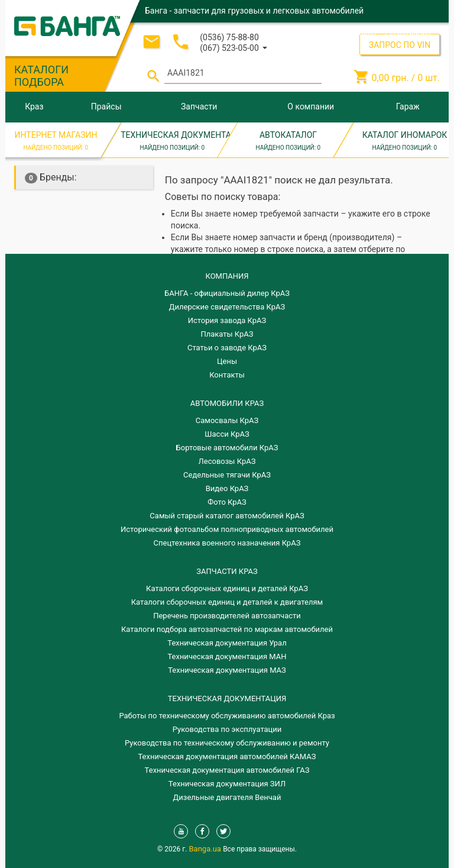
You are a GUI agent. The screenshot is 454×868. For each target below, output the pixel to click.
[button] (234, 47)
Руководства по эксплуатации (227, 729)
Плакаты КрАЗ (227, 334)
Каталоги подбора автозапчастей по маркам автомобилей (227, 629)
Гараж (408, 107)
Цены (227, 361)
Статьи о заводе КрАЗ (227, 348)
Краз (34, 107)
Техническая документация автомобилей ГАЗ (227, 770)
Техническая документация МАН (227, 656)
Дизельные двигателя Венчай (227, 797)
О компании (311, 107)
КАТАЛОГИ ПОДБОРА (41, 76)
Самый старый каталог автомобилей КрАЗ (227, 516)
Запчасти (199, 107)
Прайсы (106, 107)
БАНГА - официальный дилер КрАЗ (227, 293)
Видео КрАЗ (227, 488)
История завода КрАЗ (227, 320)
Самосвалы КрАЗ (227, 420)
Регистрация (408, 32)
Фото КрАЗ (227, 502)
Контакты (227, 375)
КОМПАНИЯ (227, 276)
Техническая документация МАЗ (227, 670)
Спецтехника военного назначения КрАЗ (227, 543)
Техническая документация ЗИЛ (227, 784)
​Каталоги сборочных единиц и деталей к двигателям (227, 602)
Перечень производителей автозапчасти (227, 616)
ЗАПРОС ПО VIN (400, 45)
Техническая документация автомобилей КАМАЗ (227, 756)
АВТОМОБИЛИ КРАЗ (227, 403)
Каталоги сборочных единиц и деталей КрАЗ (227, 588)
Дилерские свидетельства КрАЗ (227, 307)
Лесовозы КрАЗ (227, 461)
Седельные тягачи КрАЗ (227, 475)
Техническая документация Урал (227, 643)
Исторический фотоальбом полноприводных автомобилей (227, 529)
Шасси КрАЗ (227, 434)
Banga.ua (206, 849)
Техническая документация (227, 698)
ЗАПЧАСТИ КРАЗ (227, 571)
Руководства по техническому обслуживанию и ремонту (227, 743)
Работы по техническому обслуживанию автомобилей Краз (227, 716)
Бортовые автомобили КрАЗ (227, 448)
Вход (367, 32)
